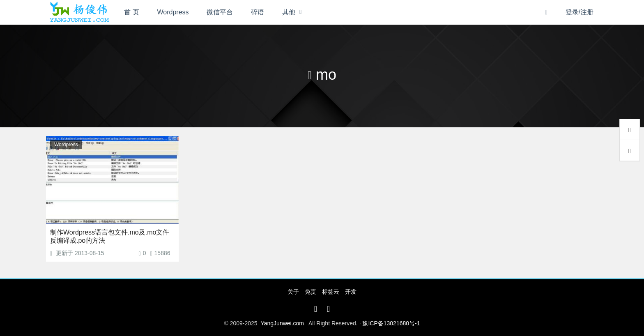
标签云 (331, 292)
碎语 (258, 12)
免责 (310, 292)
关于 (293, 292)
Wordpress (173, 12)
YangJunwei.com (282, 323)
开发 (351, 292)
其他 (289, 12)
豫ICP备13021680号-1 (391, 323)
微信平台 (220, 12)
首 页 (131, 12)
